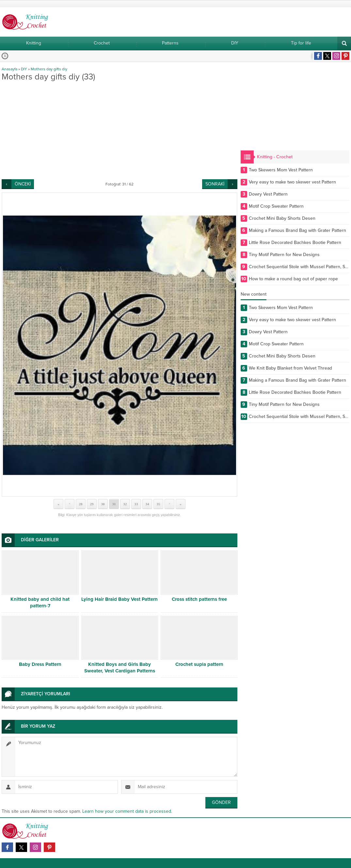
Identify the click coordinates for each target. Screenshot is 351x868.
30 (103, 504)
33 (136, 504)
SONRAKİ (215, 184)
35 (158, 504)
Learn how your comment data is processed (127, 811)
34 (147, 504)
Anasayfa (9, 69)
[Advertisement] (120, 130)
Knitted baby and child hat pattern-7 (40, 602)
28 (80, 504)
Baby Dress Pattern (40, 664)
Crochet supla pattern (199, 664)
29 (92, 504)
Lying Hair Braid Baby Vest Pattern (120, 599)
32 (125, 504)
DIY (24, 69)
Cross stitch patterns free (199, 599)
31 (114, 504)
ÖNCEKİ (23, 184)
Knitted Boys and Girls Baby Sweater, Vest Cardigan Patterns (120, 668)
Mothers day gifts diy (49, 69)
